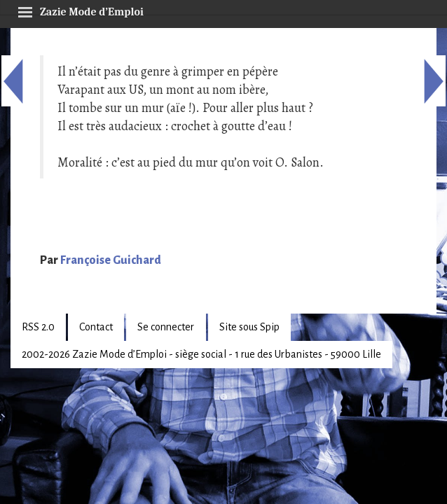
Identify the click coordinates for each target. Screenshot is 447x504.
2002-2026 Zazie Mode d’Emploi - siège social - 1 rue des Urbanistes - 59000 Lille (201, 354)
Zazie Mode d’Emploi (81, 10)
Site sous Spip (249, 327)
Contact (96, 327)
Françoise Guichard (111, 260)
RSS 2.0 (38, 327)
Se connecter (166, 327)
